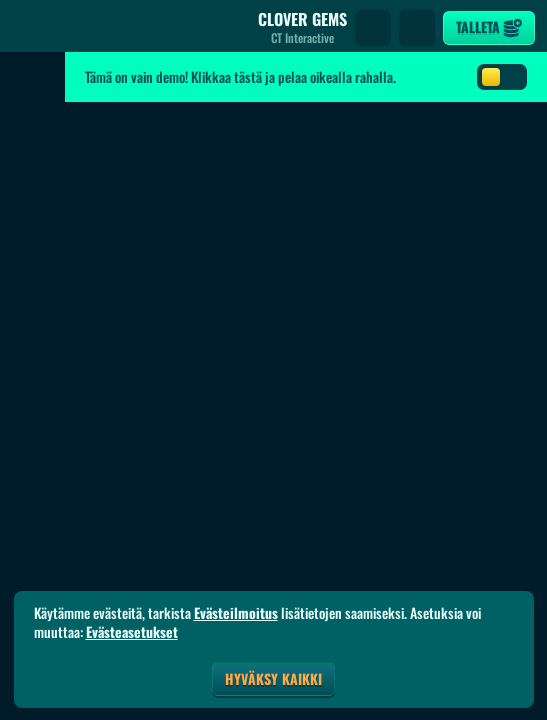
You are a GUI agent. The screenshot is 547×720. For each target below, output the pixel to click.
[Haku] (373, 28)
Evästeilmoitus (236, 613)
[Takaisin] (30, 28)
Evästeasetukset (132, 632)
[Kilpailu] (417, 28)
